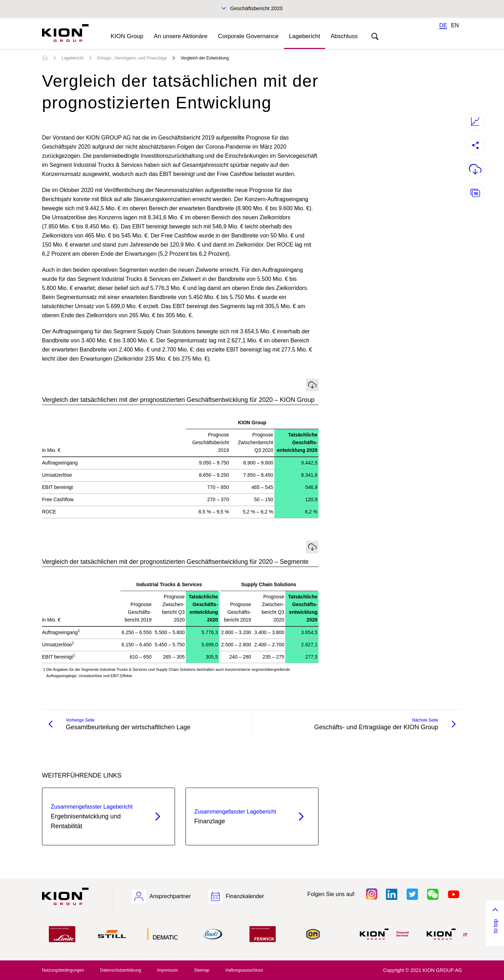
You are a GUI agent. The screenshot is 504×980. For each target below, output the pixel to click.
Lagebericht (305, 36)
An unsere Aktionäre (181, 36)
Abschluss (344, 36)
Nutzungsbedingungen (63, 970)
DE (443, 25)
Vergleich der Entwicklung (205, 58)
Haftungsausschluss (244, 970)
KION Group (127, 36)
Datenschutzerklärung (121, 970)
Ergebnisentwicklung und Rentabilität (96, 816)
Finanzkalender (245, 896)
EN (455, 25)
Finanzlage (240, 816)
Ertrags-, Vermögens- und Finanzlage (132, 58)
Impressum (167, 970)
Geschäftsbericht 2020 (256, 8)
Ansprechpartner (170, 896)
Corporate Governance (248, 36)
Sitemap (202, 970)
